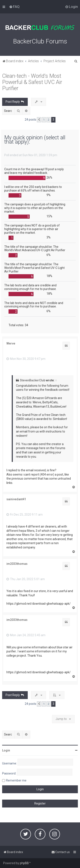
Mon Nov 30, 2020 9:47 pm (26, 359)
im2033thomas (17, 564)
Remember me (16, 780)
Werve (11, 343)
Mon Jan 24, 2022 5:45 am (26, 635)
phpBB (24, 863)
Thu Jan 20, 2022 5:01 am (26, 579)
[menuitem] (14, 7)
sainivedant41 (16, 499)
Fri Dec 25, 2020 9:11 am (25, 515)
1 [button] (44, 120)
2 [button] (49, 120)
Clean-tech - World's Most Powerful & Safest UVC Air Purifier (32, 82)
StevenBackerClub (33, 380)
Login (6, 750)
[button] (39, 120)
